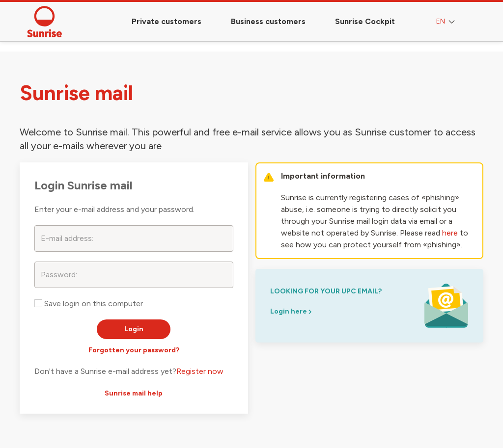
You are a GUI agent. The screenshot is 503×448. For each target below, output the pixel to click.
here (450, 233)
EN (447, 22)
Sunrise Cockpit (365, 21)
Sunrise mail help (134, 393)
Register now (200, 371)
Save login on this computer (89, 303)
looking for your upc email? (326, 291)
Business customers (268, 21)
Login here (291, 311)
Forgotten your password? (134, 350)
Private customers (167, 21)
